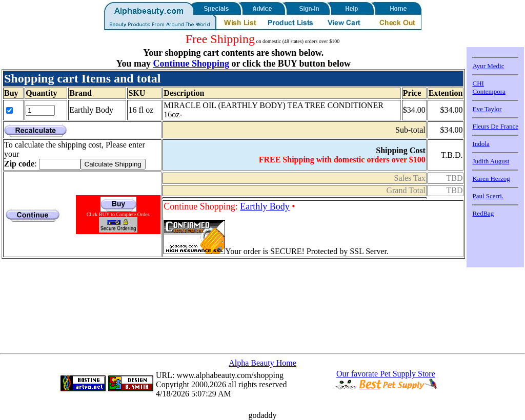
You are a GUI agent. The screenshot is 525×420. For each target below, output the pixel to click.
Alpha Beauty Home (262, 363)
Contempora (489, 91)
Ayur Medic (488, 66)
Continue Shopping (191, 64)
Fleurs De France (495, 126)
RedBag (483, 213)
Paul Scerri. (488, 196)
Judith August (491, 161)
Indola (481, 144)
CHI (478, 83)
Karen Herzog (491, 178)
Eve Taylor (487, 109)
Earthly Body (265, 206)
